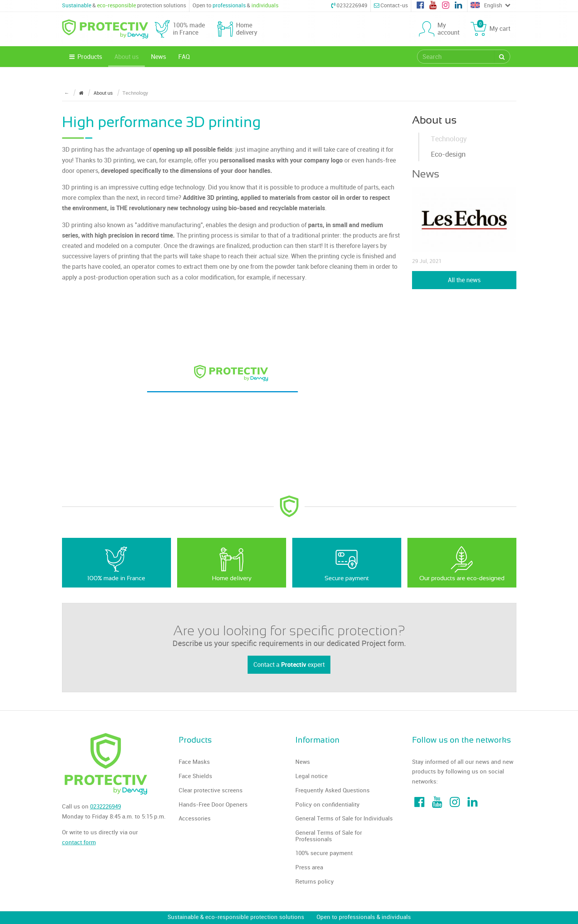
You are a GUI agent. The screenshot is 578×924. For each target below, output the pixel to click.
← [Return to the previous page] (67, 93)
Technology (449, 139)
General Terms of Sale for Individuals (344, 819)
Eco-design (448, 155)
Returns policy (315, 882)
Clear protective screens (211, 790)
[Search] (502, 57)
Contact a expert (289, 665)
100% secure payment (324, 853)
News (158, 57)
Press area (309, 867)
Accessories (195, 819)
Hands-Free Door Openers (213, 805)
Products (85, 57)
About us (126, 57)
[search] (456, 57)
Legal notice (312, 776)
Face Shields (195, 776)
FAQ (184, 57)
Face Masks (194, 762)
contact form (79, 842)
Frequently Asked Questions (333, 790)
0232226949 (349, 6)
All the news (464, 280)
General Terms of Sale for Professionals (329, 836)
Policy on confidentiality (328, 805)
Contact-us (391, 6)
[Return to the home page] (81, 93)
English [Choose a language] (490, 6)
